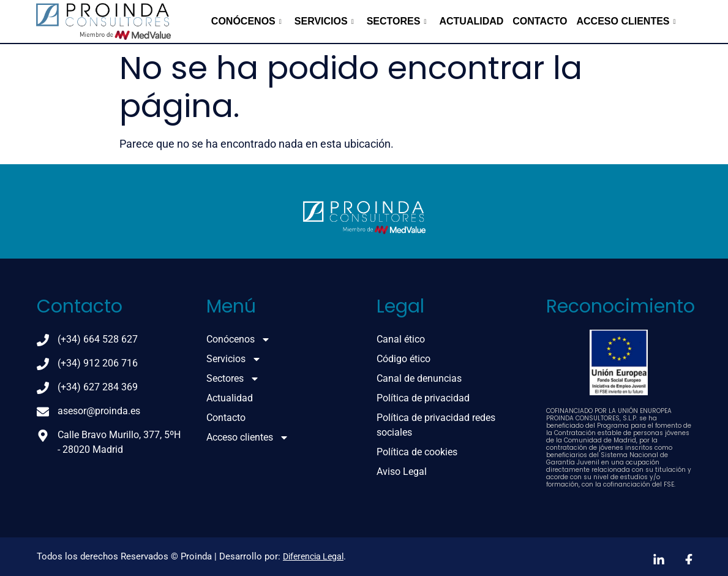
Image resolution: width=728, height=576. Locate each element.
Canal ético (401, 339)
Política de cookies (417, 452)
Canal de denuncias (419, 378)
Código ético (403, 359)
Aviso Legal (402, 472)
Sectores (397, 21)
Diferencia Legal (313, 556)
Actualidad (471, 21)
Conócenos (246, 21)
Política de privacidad (423, 398)
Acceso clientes (626, 21)
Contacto (540, 21)
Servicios (324, 21)
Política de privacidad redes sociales (436, 425)
